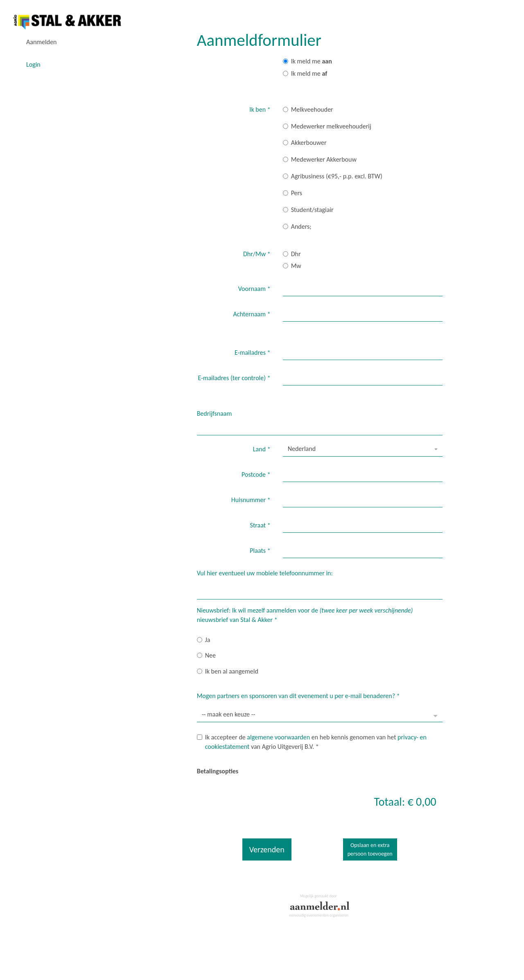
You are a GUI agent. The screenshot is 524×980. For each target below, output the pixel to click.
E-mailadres (253, 353)
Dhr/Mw (257, 254)
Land (262, 449)
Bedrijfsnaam (215, 413)
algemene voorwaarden (278, 737)
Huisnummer (251, 500)
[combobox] (363, 449)
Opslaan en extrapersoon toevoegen (370, 849)
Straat (260, 525)
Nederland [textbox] (302, 449)
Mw (292, 266)
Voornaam (254, 289)
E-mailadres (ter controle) (234, 378)
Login (33, 64)
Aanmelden (42, 42)
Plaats (260, 551)
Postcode (256, 474)
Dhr (292, 254)
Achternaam (252, 314)
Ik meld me (307, 61)
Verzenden (267, 849)
